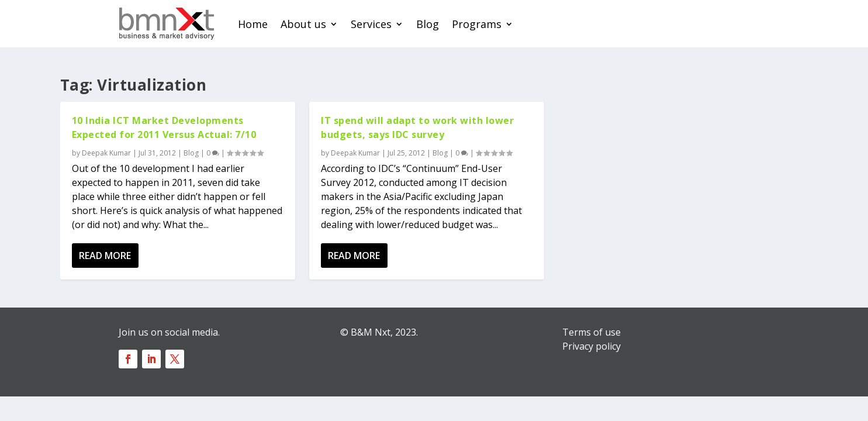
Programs (477, 24)
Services (371, 24)
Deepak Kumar (106, 153)
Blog (428, 24)
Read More (105, 256)
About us (303, 24)
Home (253, 24)
